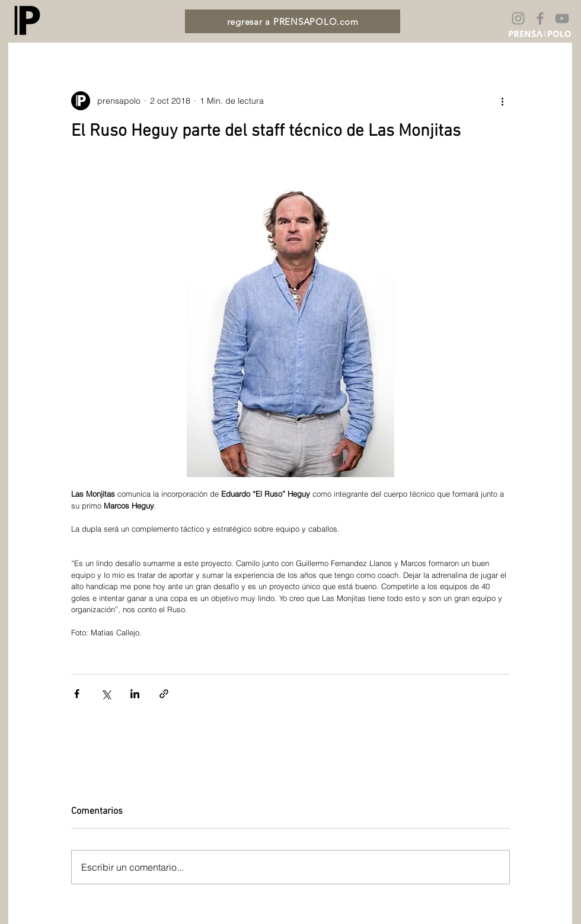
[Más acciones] (503, 101)
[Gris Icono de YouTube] (562, 18)
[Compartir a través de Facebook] (77, 694)
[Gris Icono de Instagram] (518, 18)
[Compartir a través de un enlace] (164, 694)
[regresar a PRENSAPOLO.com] (293, 21)
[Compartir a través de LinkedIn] (135, 694)
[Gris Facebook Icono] (540, 18)
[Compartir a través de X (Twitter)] (106, 694)
